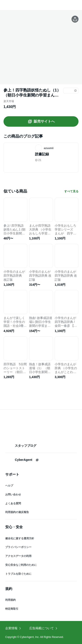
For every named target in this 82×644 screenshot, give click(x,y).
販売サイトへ (41, 121)
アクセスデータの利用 (18, 556)
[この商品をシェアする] (75, 19)
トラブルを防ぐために (18, 574)
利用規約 (10, 600)
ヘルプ (9, 486)
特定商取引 (12, 609)
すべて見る (71, 191)
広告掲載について (44, 628)
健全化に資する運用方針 (20, 538)
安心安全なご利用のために (21, 565)
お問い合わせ (13, 495)
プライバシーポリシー (18, 547)
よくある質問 (13, 503)
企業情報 (13, 628)
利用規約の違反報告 (17, 512)
